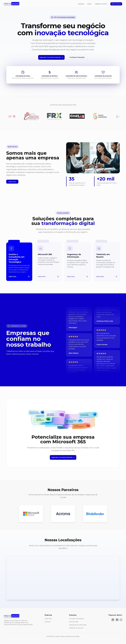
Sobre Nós (48, 619)
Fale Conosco (116, 4)
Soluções (81, 4)
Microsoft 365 (74, 622)
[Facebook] (117, 620)
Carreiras (48, 622)
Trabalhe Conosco (101, 4)
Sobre (89, 4)
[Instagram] (121, 620)
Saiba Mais (12, 182)
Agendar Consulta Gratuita (51, 57)
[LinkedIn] (113, 620)
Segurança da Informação (78, 625)
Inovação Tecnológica (76, 619)
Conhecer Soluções (77, 57)
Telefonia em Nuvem (76, 628)
